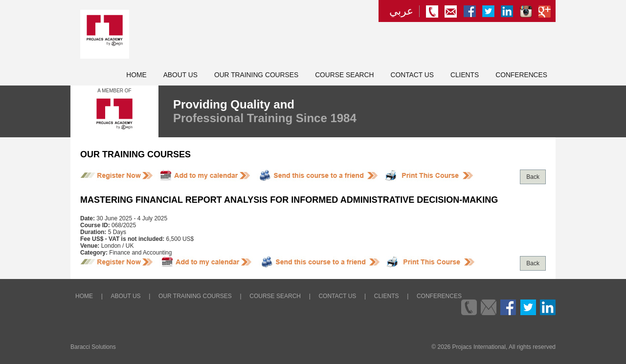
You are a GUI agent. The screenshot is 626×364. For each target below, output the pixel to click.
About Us (180, 75)
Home (136, 75)
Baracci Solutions (93, 347)
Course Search (344, 75)
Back (533, 177)
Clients (465, 75)
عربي (401, 11)
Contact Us (412, 75)
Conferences (521, 75)
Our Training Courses (256, 75)
